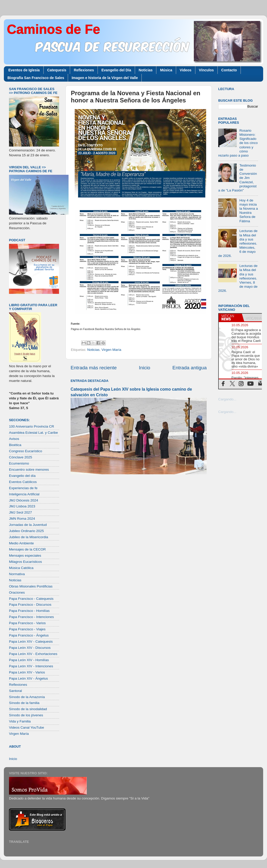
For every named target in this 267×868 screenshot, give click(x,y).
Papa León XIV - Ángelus (28, 678)
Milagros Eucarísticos (25, 562)
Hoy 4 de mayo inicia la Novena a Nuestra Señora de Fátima (249, 211)
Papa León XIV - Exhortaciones (33, 654)
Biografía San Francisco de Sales (36, 78)
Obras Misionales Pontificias (31, 586)
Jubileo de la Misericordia (28, 537)
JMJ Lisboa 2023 (22, 506)
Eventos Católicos (23, 482)
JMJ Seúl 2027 (20, 512)
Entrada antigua (190, 368)
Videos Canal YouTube (27, 727)
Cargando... (227, 399)
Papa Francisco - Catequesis (31, 599)
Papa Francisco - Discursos (30, 605)
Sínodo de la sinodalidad (28, 709)
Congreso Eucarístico (26, 451)
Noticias (146, 70)
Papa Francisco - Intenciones (31, 617)
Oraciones (17, 592)
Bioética (15, 445)
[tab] (230, 317)
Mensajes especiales (25, 556)
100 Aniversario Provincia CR (32, 426)
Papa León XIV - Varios (27, 672)
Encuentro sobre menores (29, 470)
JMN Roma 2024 (22, 519)
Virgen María (111, 350)
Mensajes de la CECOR (27, 549)
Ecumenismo (19, 463)
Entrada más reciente (94, 368)
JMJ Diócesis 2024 (23, 500)
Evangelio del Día (116, 70)
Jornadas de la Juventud (28, 525)
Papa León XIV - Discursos (30, 648)
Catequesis (57, 70)
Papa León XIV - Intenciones (31, 666)
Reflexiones (84, 70)
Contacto (229, 70)
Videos (186, 70)
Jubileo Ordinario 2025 (26, 531)
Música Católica (21, 568)
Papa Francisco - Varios (27, 623)
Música (166, 70)
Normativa (17, 574)
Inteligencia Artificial (24, 494)
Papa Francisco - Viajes (27, 629)
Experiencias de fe (23, 488)
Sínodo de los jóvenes (26, 715)
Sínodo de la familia (24, 703)
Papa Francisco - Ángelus (29, 635)
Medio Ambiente (21, 543)
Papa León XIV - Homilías (29, 660)
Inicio (145, 368)
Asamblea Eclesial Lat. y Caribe (34, 433)
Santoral (15, 691)
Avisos (14, 439)
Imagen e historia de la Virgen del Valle (105, 78)
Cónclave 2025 (21, 457)
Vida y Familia (20, 721)
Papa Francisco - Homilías (29, 611)
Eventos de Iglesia (24, 70)
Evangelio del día (22, 476)
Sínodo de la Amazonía (27, 697)
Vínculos (206, 70)
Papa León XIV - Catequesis (31, 642)
